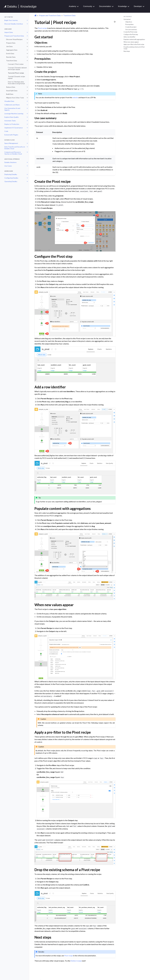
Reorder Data (11, 57)
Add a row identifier (129, 37)
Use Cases (8, 166)
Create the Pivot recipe (130, 32)
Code (6, 131)
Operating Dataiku (11, 181)
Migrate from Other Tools (15, 98)
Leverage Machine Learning (14, 114)
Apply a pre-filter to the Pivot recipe (134, 44)
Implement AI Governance (14, 128)
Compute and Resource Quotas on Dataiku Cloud (13, 153)
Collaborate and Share (12, 105)
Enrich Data (10, 53)
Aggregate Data (12, 50)
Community (88, 6)
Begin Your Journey (11, 20)
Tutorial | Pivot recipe (16, 73)
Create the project (131, 27)
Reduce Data (11, 87)
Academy (73, 6)
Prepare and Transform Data (14, 36)
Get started (127, 19)
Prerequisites (129, 24)
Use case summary (131, 29)
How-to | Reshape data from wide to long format (16, 83)
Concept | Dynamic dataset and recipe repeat (17, 68)
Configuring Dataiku (11, 178)
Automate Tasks (10, 121)
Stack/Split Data (12, 91)
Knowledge (122, 6)
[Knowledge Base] (21, 6)
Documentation (105, 6)
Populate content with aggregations (134, 39)
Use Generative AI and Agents (12, 109)
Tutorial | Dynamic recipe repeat (16, 77)
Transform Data (12, 61)
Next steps (127, 51)
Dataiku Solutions (10, 162)
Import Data (9, 32)
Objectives (129, 22)
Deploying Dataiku (11, 174)
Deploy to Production (12, 124)
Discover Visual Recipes (14, 39)
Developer (138, 6)
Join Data (9, 46)
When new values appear (131, 42)
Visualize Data (9, 101)
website (75, 98)
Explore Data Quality (12, 117)
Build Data (10, 94)
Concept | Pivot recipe (16, 64)
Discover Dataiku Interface (14, 24)
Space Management (11, 143)
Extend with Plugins (11, 135)
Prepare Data (11, 43)
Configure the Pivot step (131, 34)
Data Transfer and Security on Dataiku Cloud (15, 148)
